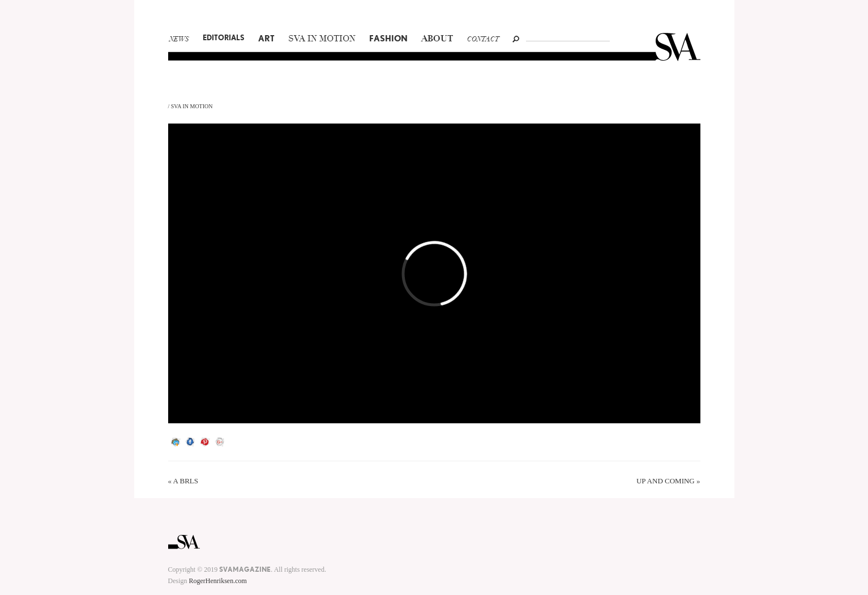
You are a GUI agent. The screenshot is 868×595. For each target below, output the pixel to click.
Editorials (224, 38)
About (437, 39)
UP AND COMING (666, 481)
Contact (483, 40)
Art (266, 39)
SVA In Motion (322, 39)
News (179, 40)
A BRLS (186, 481)
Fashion (388, 39)
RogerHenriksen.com (218, 581)
